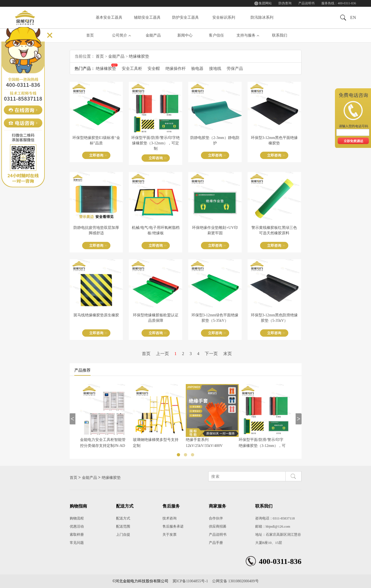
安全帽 (154, 69)
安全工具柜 (132, 69)
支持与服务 (246, 35)
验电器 (197, 69)
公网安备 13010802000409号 (235, 581)
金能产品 (153, 35)
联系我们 (280, 35)
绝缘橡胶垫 (139, 56)
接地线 (215, 69)
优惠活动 (77, 526)
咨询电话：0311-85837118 (275, 518)
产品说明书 (306, 3)
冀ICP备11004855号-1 (190, 581)
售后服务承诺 (173, 526)
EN (353, 17)
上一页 (162, 354)
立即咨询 (96, 155)
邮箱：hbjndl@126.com (273, 526)
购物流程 (77, 518)
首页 (90, 35)
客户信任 (216, 35)
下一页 (211, 354)
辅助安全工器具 (147, 17)
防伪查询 (285, 3)
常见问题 (77, 543)
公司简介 (120, 35)
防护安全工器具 (185, 17)
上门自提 (123, 535)
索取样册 (77, 535)
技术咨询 (169, 518)
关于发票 (169, 535)
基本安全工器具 (109, 17)
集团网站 (265, 3)
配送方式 (123, 518)
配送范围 (123, 526)
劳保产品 (235, 69)
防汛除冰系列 (262, 17)
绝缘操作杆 (176, 69)
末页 (228, 354)
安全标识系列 (224, 17)
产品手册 (216, 543)
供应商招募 (218, 526)
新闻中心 (185, 35)
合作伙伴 (216, 518)
